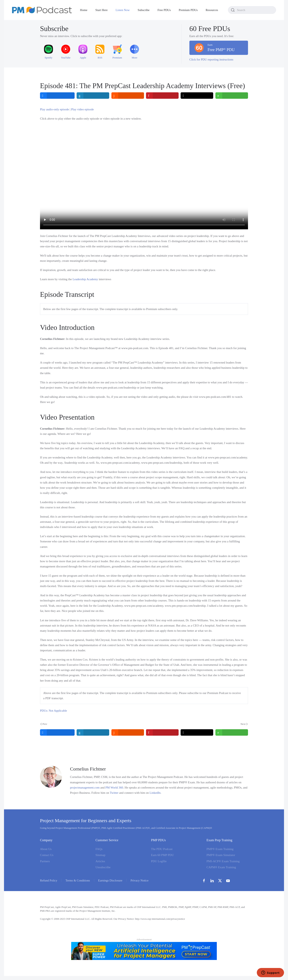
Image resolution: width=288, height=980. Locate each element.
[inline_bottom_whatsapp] (232, 732)
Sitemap (100, 855)
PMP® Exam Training (220, 849)
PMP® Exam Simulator (221, 855)
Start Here (101, 10)
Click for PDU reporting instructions (211, 59)
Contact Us (47, 855)
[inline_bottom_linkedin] (93, 732)
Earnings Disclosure (110, 880)
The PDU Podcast (162, 849)
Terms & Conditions (78, 880)
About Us (46, 849)
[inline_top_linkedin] (93, 96)
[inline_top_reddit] (128, 96)
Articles (100, 861)
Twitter (114, 793)
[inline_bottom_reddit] (128, 732)
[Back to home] (42, 10)
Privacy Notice (140, 880)
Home (84, 10)
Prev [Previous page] (44, 724)
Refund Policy (49, 880)
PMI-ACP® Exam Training (223, 861)
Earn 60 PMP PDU (162, 855)
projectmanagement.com (85, 788)
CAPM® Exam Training (221, 867)
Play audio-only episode (54, 109)
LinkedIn (155, 793)
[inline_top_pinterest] (162, 96)
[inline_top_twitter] (197, 96)
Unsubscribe (103, 867)
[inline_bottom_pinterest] (162, 732)
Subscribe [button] (143, 10)
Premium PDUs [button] (188, 10)
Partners (45, 861)
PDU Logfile (159, 861)
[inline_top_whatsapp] (232, 96)
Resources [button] (212, 10)
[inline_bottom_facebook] (57, 732)
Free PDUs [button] (164, 10)
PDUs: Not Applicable (53, 711)
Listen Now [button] (123, 10)
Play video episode (82, 109)
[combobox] (252, 10)
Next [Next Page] (244, 724)
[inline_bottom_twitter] (197, 732)
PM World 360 (114, 788)
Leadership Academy (85, 279)
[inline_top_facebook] (57, 96)
